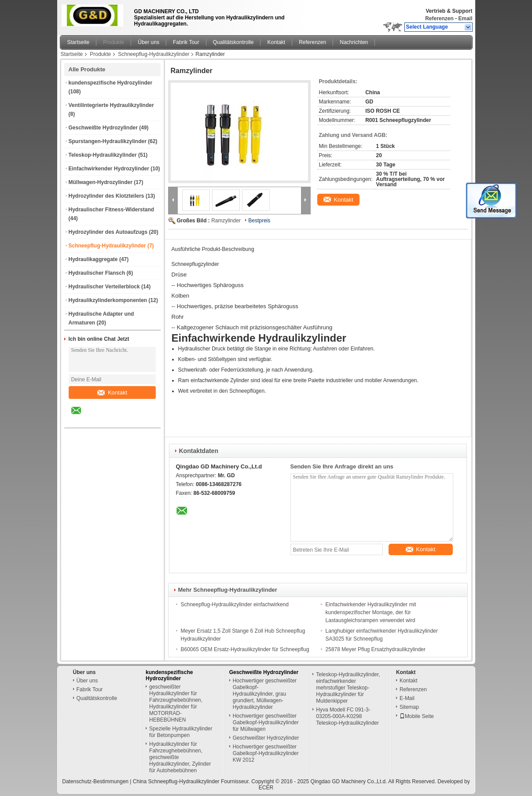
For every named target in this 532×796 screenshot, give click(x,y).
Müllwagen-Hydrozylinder (101, 182)
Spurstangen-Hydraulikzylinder (108, 141)
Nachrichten (354, 42)
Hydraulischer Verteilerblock (104, 287)
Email (465, 18)
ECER (266, 788)
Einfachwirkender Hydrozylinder (109, 169)
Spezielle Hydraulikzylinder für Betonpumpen (181, 732)
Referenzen (439, 18)
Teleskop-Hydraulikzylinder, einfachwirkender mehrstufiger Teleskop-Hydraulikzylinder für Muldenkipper (348, 688)
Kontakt (276, 42)
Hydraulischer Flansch (97, 273)
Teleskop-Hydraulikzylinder (103, 155)
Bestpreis (259, 221)
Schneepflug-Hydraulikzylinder (154, 54)
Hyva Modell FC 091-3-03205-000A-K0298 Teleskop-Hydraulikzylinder (347, 716)
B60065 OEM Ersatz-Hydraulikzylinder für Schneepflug (245, 649)
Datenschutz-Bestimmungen (95, 781)
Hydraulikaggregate (93, 259)
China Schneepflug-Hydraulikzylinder (176, 781)
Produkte (114, 42)
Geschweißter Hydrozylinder (266, 738)
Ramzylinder (226, 221)
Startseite (79, 42)
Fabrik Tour (186, 42)
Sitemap (409, 707)
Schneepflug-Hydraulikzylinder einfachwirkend (235, 604)
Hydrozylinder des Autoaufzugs (108, 232)
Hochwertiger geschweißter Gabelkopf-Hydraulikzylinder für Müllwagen (266, 722)
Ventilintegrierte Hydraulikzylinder (111, 105)
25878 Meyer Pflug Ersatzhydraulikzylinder (376, 649)
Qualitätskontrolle (233, 42)
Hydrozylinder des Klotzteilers (106, 196)
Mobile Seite (417, 716)
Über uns (149, 42)
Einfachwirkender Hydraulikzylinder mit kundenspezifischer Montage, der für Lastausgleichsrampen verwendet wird (371, 612)
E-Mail (407, 698)
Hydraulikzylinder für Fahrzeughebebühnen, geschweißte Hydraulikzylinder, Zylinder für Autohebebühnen (180, 757)
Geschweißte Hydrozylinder (103, 128)
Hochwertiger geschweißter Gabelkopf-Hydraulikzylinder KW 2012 (266, 753)
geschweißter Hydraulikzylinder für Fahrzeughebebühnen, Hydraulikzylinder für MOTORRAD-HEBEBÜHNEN (176, 703)
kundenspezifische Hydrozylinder (111, 83)
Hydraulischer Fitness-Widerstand (112, 210)
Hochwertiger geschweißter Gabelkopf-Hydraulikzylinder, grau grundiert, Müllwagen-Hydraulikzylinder (265, 694)
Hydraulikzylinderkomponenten (108, 300)
